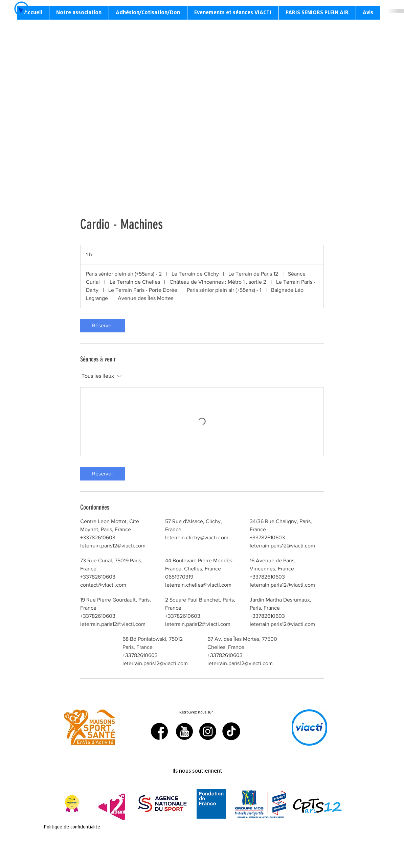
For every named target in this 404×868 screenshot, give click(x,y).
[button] (79, 13)
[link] (103, 326)
